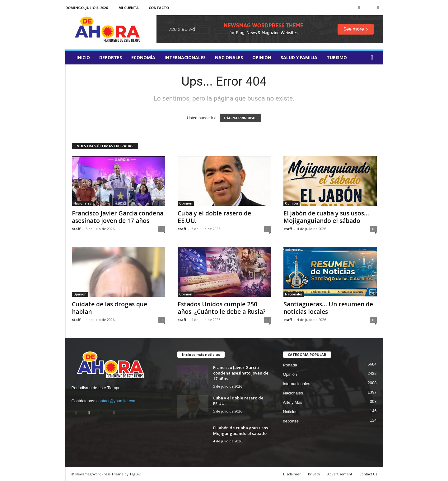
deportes (111, 57)
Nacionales (229, 57)
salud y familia (299, 57)
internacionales (185, 57)
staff (76, 229)
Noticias (290, 412)
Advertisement (340, 474)
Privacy (314, 474)
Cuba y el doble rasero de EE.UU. (214, 217)
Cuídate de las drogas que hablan (110, 308)
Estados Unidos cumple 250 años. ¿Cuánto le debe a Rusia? (222, 308)
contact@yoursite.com (117, 401)
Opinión (262, 57)
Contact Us (368, 474)
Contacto (159, 8)
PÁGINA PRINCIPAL (240, 118)
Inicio (83, 57)
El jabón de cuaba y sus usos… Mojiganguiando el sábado (326, 217)
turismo (337, 57)
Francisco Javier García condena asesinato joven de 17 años (118, 217)
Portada (290, 365)
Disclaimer (292, 474)
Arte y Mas (293, 402)
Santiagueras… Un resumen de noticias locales (328, 308)
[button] (374, 58)
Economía (143, 57)
